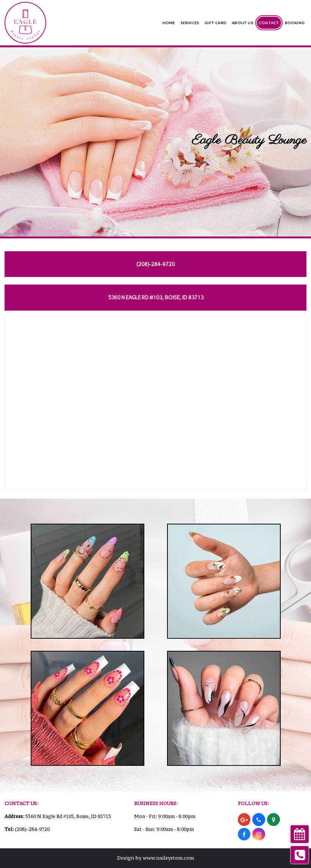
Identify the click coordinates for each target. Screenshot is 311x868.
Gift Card (216, 23)
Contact (269, 23)
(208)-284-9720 (32, 829)
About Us (243, 23)
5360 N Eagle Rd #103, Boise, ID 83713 (68, 816)
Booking (295, 23)
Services (190, 23)
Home (169, 23)
